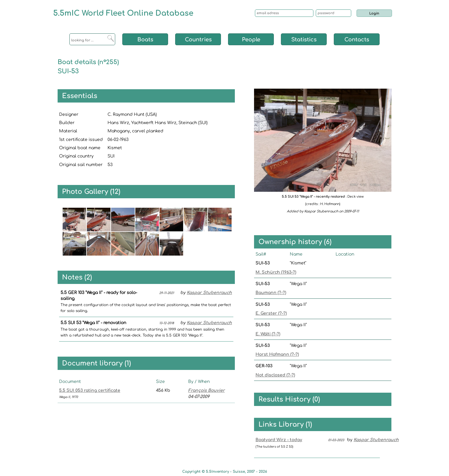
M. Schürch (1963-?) (276, 272)
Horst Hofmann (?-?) (277, 354)
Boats (145, 40)
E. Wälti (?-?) (268, 334)
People (251, 40)
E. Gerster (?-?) (271, 313)
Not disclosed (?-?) (275, 375)
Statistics (304, 40)
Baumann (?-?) (271, 293)
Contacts (357, 40)
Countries (198, 40)
